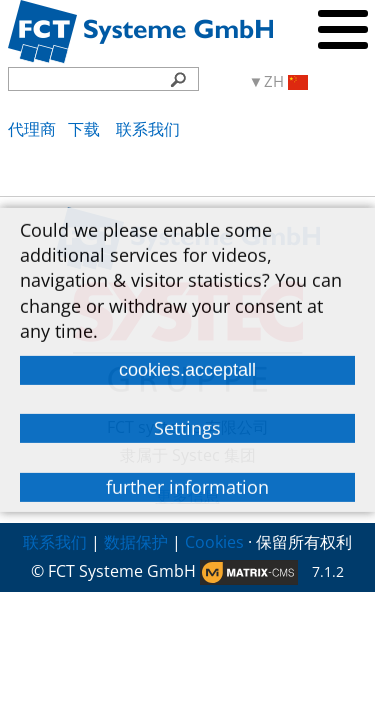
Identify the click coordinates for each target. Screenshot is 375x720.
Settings (187, 428)
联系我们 (148, 129)
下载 (86, 129)
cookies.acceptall (187, 370)
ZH (286, 81)
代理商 (32, 129)
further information (187, 486)
